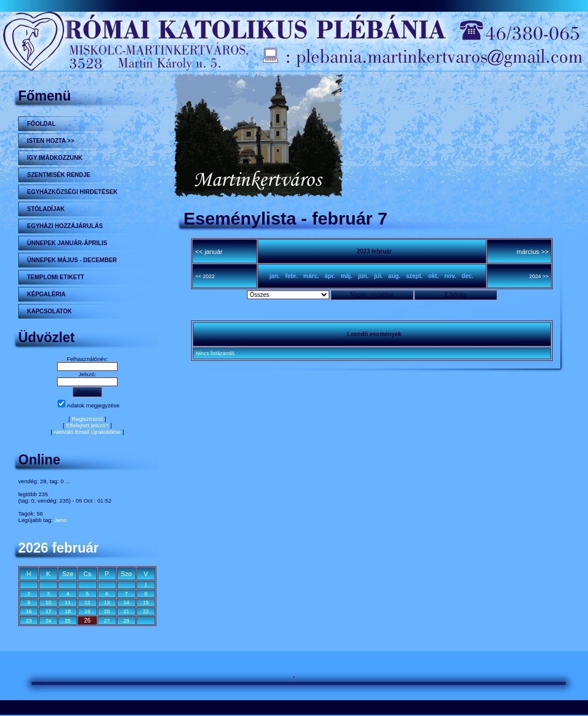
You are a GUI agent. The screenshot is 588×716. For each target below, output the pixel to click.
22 (146, 611)
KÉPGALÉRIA (46, 294)
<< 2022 (205, 276)
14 (126, 603)
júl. (378, 276)
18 (68, 611)
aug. (394, 276)
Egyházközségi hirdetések (72, 192)
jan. (274, 276)
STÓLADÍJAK (46, 209)
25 (68, 621)
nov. (450, 276)
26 (87, 620)
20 (107, 611)
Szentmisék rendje (59, 175)
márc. (311, 276)
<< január (209, 252)
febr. (291, 276)
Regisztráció (87, 419)
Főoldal (41, 124)
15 (146, 603)
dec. (467, 276)
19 (87, 611)
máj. (346, 276)
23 (29, 621)
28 (126, 621)
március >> (533, 252)
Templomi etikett (56, 277)
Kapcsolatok (49, 311)
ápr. (330, 276)
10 (48, 603)
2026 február (59, 548)
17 (48, 611)
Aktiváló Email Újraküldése (87, 432)
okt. (433, 276)
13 (107, 603)
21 (126, 611)
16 (29, 611)
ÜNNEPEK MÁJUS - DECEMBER (72, 260)
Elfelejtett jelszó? (87, 425)
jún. (363, 276)
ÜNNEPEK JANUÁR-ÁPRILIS (67, 243)
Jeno (60, 520)
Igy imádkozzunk (55, 158)
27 (107, 621)
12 (87, 603)
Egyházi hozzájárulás (65, 226)
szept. (414, 276)
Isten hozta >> (51, 141)
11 (68, 603)
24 (48, 621)
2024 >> (539, 276)
